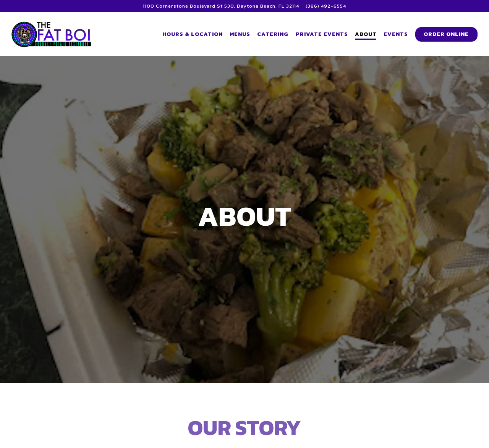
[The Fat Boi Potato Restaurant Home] (53, 34)
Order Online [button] (446, 34)
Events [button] (396, 34)
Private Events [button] (322, 34)
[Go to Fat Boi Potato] (221, 6)
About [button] (366, 34)
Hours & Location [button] (193, 34)
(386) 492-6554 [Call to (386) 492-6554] (326, 6)
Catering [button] (273, 34)
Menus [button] (240, 34)
